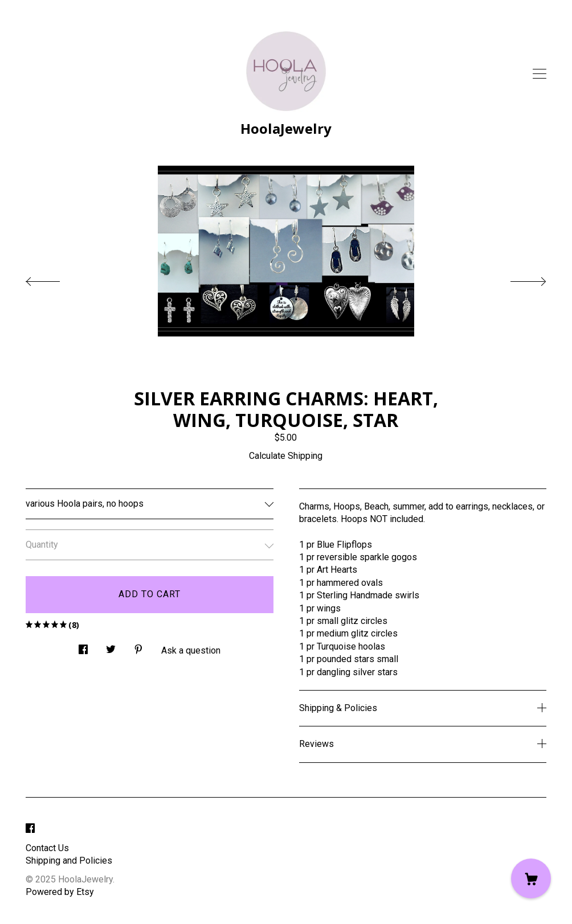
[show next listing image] (518, 278)
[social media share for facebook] (83, 646)
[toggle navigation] (540, 74)
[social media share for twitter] (111, 646)
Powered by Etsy (60, 892)
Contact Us (47, 848)
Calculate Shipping (286, 456)
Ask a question (191, 650)
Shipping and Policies (69, 861)
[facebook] (30, 829)
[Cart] (531, 878)
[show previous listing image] (54, 278)
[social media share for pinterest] (138, 646)
